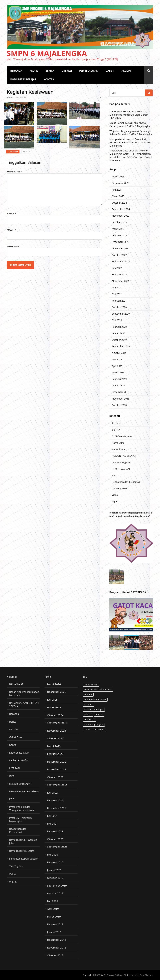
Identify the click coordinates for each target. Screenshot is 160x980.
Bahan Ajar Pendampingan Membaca (24, 694)
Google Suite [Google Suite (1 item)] (91, 685)
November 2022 (121, 248)
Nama (11, 214)
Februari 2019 (119, 379)
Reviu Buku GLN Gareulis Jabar (23, 841)
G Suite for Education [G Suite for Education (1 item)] (95, 699)
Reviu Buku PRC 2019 (21, 851)
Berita (13, 722)
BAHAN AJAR (16, 684)
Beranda (14, 714)
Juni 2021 (117, 288)
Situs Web (13, 246)
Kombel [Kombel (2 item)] (88, 704)
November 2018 (121, 399)
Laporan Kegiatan (121, 462)
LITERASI (67, 71)
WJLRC (115, 501)
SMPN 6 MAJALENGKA (47, 53)
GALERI (110, 71)
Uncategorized (120, 489)
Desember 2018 (121, 392)
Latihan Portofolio (19, 760)
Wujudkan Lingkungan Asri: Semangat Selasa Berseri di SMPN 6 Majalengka (131, 133)
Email (11, 230)
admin (10, 97)
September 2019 (121, 346)
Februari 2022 (119, 275)
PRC (114, 476)
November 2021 (121, 281)
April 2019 (117, 366)
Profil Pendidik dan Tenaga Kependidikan (21, 808)
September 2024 (121, 209)
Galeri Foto (15, 737)
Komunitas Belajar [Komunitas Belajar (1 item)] (94, 709)
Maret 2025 (118, 196)
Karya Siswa (118, 449)
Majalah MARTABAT (20, 784)
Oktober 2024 (119, 203)
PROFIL (34, 71)
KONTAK (49, 79)
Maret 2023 (118, 229)
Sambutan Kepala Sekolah (24, 859)
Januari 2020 (119, 333)
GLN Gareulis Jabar (122, 436)
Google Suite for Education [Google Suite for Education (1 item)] (98, 689)
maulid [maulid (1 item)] (99, 714)
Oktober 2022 (119, 255)
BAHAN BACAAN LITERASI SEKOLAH (24, 705)
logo (12, 776)
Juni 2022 (117, 268)
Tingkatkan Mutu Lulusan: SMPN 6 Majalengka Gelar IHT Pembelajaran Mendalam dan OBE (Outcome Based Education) (131, 155)
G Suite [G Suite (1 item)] (88, 694)
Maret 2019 (118, 373)
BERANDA (16, 71)
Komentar (14, 172)
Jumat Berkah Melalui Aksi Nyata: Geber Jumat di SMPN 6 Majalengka (130, 125)
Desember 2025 (121, 183)
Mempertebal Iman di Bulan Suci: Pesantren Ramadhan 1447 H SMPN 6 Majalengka (131, 142)
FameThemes (147, 975)
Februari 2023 (119, 235)
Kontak (13, 745)
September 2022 (121, 262)
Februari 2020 (119, 327)
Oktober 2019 (119, 340)
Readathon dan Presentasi (126, 482)
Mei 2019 (117, 360)
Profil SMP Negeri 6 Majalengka (20, 819)
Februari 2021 (119, 301)
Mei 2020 (117, 320)
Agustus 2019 (119, 353)
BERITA (50, 71)
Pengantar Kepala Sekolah (24, 791)
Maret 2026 (118, 177)
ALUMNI (127, 71)
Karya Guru (118, 443)
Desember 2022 (121, 242)
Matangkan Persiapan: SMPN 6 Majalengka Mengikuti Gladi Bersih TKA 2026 (129, 115)
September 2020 (121, 314)
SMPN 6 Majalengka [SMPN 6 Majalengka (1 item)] (94, 729)
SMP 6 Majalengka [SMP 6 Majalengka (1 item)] (94, 724)
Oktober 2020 (119, 307)
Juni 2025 (117, 190)
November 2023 (121, 216)
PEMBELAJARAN (89, 71)
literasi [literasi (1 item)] (88, 714)
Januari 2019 (119, 386)
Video (115, 495)
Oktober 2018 (119, 405)
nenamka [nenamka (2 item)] (89, 719)
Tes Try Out (16, 866)
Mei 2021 (117, 294)
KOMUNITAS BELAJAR (23, 79)
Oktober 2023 (119, 222)
